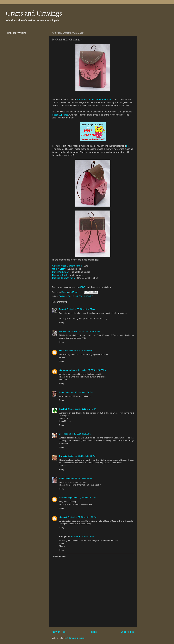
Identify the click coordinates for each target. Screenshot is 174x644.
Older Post (127, 632)
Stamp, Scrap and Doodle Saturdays (94, 100)
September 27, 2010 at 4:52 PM (82, 498)
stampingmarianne (68, 370)
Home (93, 632)
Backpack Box (65, 296)
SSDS (82, 287)
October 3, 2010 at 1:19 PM (83, 536)
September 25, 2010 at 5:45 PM (82, 409)
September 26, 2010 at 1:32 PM (82, 456)
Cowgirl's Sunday (60, 272)
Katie (61, 478)
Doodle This (78, 296)
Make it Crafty (59, 269)
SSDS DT (89, 296)
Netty (62, 392)
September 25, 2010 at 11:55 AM (78, 351)
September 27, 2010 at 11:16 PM (82, 517)
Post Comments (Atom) (74, 638)
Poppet (62, 309)
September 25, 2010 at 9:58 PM (77, 434)
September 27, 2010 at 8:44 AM (79, 478)
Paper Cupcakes (60, 115)
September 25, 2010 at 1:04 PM (79, 392)
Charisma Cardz (60, 275)
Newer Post (59, 632)
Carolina (63, 498)
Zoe (61, 434)
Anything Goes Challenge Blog (67, 266)
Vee (61, 351)
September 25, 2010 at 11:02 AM (86, 331)
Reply (62, 322)
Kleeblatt (63, 409)
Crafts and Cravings (34, 13)
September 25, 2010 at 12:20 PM (92, 370)
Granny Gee (65, 331)
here (128, 146)
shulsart (63, 517)
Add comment (60, 556)
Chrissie (63, 456)
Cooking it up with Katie (63, 278)
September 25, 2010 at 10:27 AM (81, 309)
